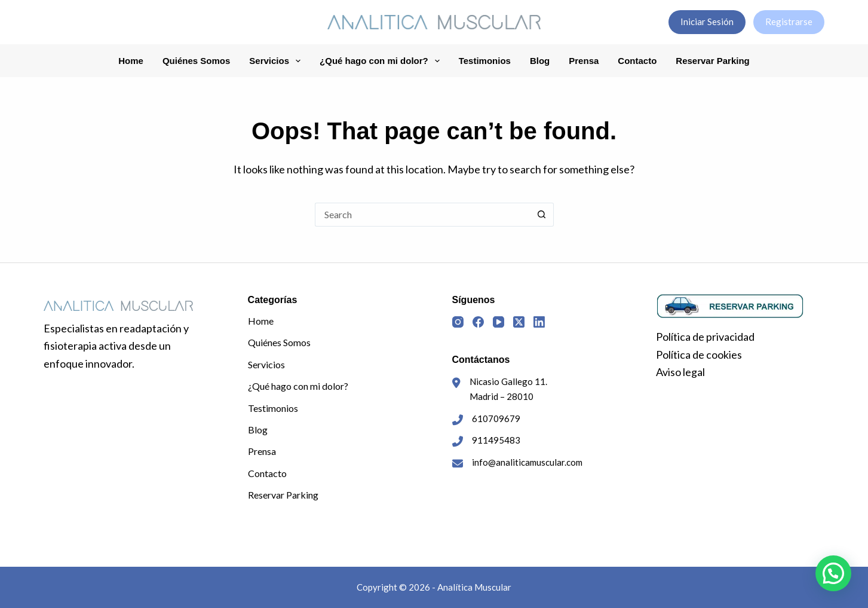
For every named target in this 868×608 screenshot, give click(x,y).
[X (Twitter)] (519, 322)
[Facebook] (478, 322)
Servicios (277, 61)
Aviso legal (680, 372)
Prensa (584, 61)
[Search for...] (422, 215)
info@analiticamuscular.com (527, 462)
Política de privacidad (705, 337)
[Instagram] (458, 322)
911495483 (496, 440)
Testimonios (485, 61)
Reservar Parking (712, 61)
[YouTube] (499, 322)
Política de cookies (699, 355)
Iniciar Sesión (707, 22)
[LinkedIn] (539, 322)
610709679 (496, 418)
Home (131, 61)
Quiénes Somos (196, 61)
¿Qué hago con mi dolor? (382, 61)
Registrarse (789, 22)
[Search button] (542, 215)
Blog (540, 61)
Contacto (637, 61)
